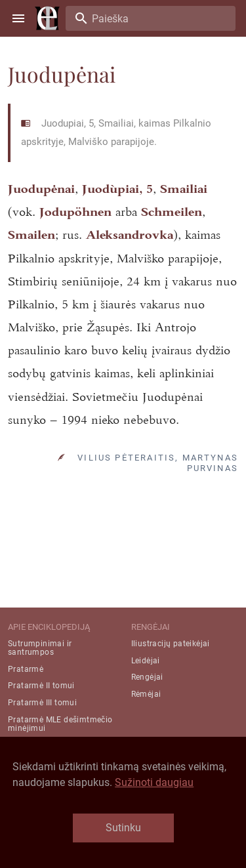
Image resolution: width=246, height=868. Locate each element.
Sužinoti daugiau (154, 782)
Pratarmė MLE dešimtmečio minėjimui (60, 724)
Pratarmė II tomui (41, 686)
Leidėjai (146, 661)
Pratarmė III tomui (42, 703)
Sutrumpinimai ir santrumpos (40, 648)
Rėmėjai (146, 694)
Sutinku (123, 828)
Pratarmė (26, 669)
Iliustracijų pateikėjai (171, 644)
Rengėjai (147, 677)
